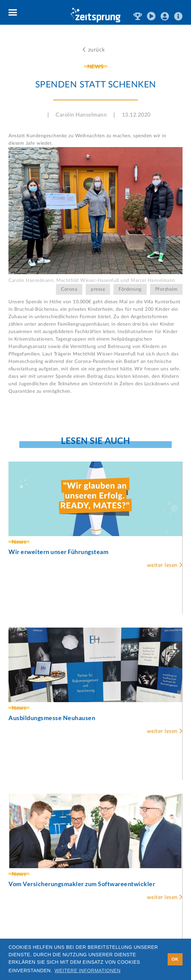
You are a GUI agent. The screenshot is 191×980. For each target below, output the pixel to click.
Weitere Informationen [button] (88, 971)
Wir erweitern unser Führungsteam (58, 552)
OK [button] (175, 959)
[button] (13, 13)
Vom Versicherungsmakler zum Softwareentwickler (82, 884)
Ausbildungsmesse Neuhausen (52, 718)
